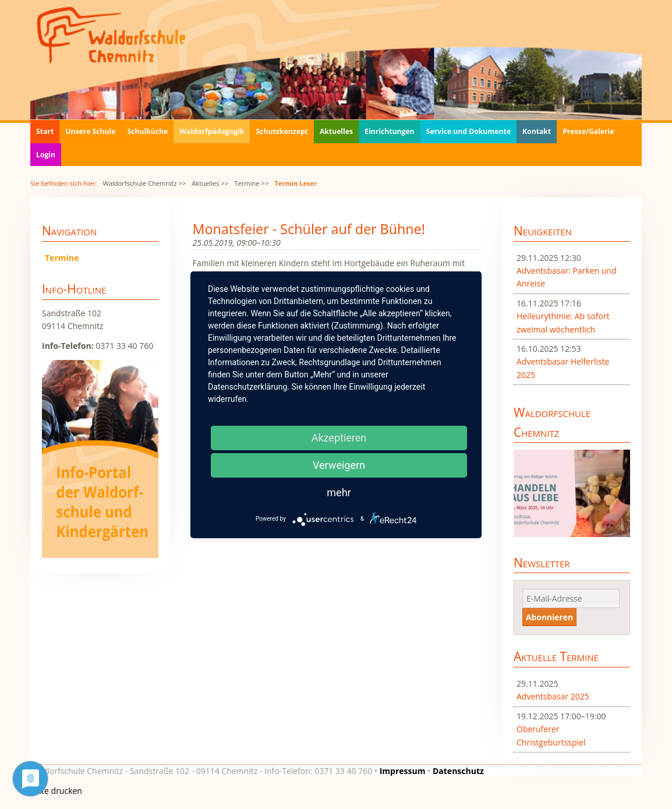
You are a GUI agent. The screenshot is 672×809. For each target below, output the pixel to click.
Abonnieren (549, 617)
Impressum (403, 771)
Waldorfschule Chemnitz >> (144, 183)
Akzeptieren (339, 438)
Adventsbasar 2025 (553, 696)
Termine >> (251, 183)
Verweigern (339, 465)
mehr (339, 492)
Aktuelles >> (210, 183)
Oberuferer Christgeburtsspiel (551, 735)
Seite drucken (56, 791)
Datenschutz (458, 771)
